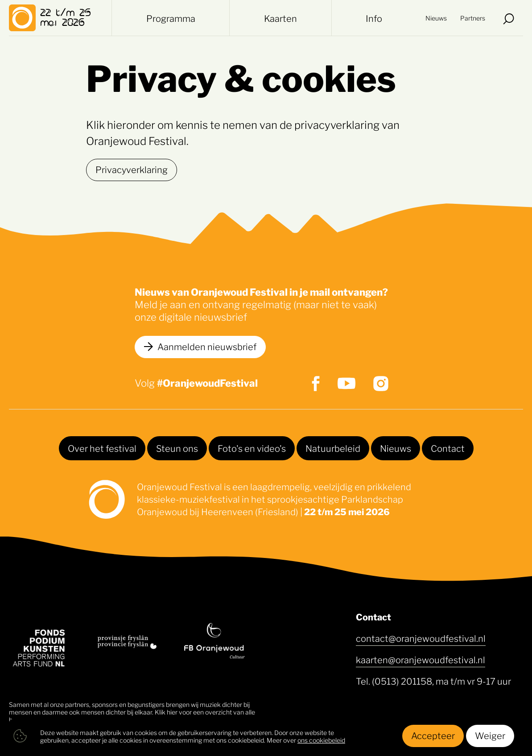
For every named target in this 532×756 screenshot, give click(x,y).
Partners (473, 18)
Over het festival (102, 448)
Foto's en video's (252, 448)
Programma (171, 18)
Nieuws (436, 18)
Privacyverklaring (132, 169)
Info (374, 18)
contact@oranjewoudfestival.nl (421, 638)
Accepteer (433, 735)
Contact (448, 448)
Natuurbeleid (333, 448)
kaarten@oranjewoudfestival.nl (421, 659)
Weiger (490, 735)
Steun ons (177, 448)
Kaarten (280, 18)
